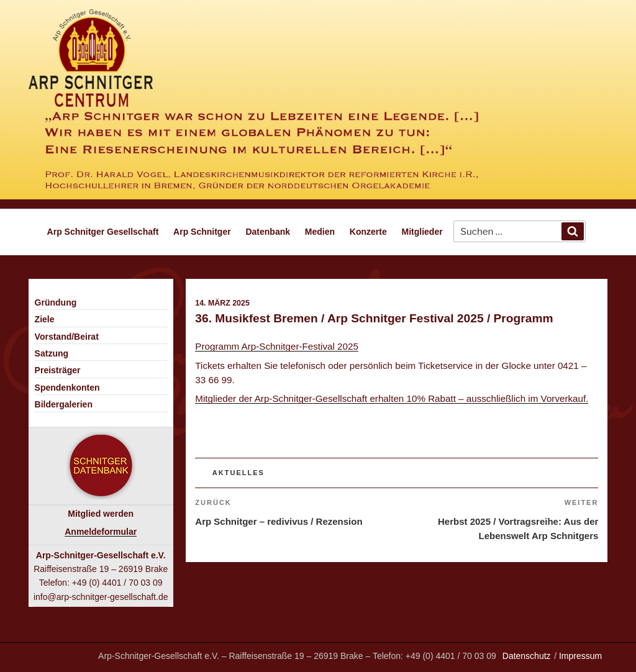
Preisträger (58, 370)
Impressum (580, 656)
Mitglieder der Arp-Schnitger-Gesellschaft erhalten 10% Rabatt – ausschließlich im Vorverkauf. (392, 398)
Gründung (56, 302)
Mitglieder (422, 232)
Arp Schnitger (202, 232)
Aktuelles (238, 473)
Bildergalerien (64, 404)
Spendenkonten (67, 388)
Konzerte (368, 232)
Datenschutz (527, 656)
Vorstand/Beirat (67, 337)
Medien (320, 232)
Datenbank (268, 232)
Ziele (45, 319)
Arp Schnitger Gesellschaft (103, 232)
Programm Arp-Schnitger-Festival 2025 (277, 346)
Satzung (52, 353)
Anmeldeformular (101, 532)
